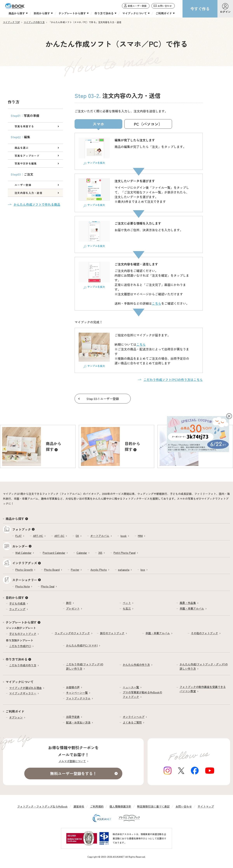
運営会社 (79, 806)
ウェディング (17, 609)
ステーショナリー (25, 580)
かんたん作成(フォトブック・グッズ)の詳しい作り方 (204, 666)
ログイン (225, 12)
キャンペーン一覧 (77, 693)
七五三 (127, 608)
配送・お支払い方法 (78, 722)
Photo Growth (24, 570)
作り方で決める (17, 659)
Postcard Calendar (54, 553)
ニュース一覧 (131, 687)
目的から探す (15, 598)
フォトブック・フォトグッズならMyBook (42, 806)
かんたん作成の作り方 (136, 665)
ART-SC (59, 536)
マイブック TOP (11, 22)
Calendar (82, 553)
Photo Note (23, 586)
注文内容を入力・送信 (28, 193)
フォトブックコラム (78, 698)
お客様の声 (73, 687)
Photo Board (52, 570)
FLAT (19, 536)
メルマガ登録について (72, 761)
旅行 (69, 603)
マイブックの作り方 (34, 22)
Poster (75, 570)
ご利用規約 (97, 806)
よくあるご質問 (132, 722)
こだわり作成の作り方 (23, 665)
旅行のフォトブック (112, 633)
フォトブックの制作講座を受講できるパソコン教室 (203, 689)
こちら (156, 303)
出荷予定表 (73, 717)
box (143, 570)
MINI (140, 536)
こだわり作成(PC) (20, 646)
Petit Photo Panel (125, 553)
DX (77, 536)
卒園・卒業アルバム (192, 608)
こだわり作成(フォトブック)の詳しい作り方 (85, 666)
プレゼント (73, 608)
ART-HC (38, 536)
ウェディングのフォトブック (72, 633)
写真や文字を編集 (26, 163)
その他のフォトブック (204, 633)
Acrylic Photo (99, 570)
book (124, 536)
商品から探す (15, 519)
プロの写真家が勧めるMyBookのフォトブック (142, 694)
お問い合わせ (184, 806)
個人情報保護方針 (120, 806)
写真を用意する (24, 126)
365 (100, 553)
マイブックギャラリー (23, 693)
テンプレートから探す (21, 622)
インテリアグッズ (25, 563)
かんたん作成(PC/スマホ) (82, 645)
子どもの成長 (17, 603)
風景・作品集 (188, 603)
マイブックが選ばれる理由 (25, 688)
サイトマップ (206, 806)
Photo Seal (48, 586)
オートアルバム (100, 536)
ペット (127, 603)
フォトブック (22, 529)
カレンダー (20, 546)
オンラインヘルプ (134, 717)
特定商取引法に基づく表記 (153, 806)
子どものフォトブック (23, 634)
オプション (16, 717)
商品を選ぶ (22, 148)
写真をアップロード (27, 156)
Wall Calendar (23, 553)
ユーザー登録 (23, 185)
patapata (124, 570)
